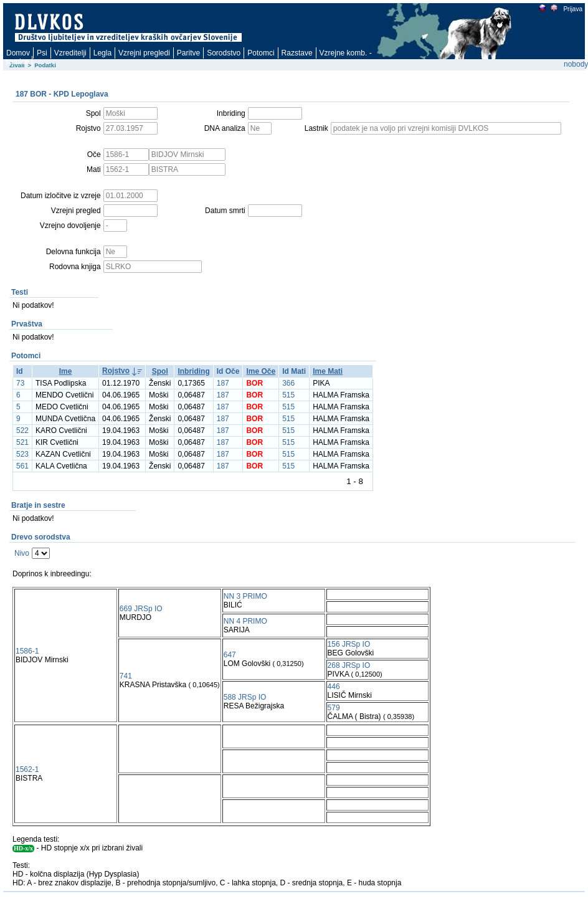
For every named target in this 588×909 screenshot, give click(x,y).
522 (22, 431)
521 (22, 442)
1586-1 (27, 651)
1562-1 (27, 769)
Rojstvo (116, 371)
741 (126, 676)
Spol (160, 371)
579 (334, 708)
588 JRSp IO (245, 697)
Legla (102, 53)
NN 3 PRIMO (245, 596)
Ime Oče (261, 371)
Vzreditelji (70, 53)
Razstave (297, 53)
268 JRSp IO (349, 665)
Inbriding (193, 371)
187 (223, 383)
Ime (66, 371)
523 (22, 454)
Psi (42, 53)
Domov (18, 53)
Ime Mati (328, 371)
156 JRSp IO (349, 644)
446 (334, 687)
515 (288, 395)
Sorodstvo (224, 53)
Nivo (22, 553)
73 (20, 383)
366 (288, 383)
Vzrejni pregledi (144, 53)
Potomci (261, 53)
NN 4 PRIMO (245, 621)
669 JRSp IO (141, 609)
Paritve (188, 53)
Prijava (572, 9)
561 (22, 466)
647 (230, 655)
